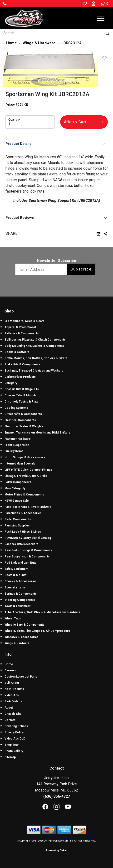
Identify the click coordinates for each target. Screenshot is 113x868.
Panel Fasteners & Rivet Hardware (28, 507)
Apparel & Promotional (20, 327)
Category (11, 383)
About (9, 708)
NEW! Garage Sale (17, 501)
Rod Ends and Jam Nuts (20, 563)
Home (9, 664)
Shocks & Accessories (21, 581)
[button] (5, 4)
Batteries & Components (22, 333)
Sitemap (10, 757)
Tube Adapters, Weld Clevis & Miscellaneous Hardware (42, 612)
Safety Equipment (16, 569)
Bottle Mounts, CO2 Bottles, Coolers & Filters (36, 358)
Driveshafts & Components (23, 414)
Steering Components (20, 600)
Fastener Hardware (18, 439)
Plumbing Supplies (17, 526)
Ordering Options (16, 726)
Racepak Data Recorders (21, 544)
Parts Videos (13, 701)
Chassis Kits (13, 714)
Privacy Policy (14, 732)
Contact (10, 720)
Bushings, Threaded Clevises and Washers (34, 371)
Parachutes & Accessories (23, 513)
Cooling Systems (16, 408)
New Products (14, 689)
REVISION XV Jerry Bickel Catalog (28, 538)
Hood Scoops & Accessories (25, 457)
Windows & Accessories (22, 637)
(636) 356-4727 (57, 796)
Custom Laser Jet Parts (21, 677)
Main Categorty (15, 488)
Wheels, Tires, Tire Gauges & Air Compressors (37, 631)
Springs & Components (21, 594)
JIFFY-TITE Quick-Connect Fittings (28, 470)
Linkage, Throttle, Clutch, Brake (26, 476)
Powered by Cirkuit (57, 850)
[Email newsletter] (42, 269)
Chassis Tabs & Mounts (21, 395)
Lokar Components (18, 482)
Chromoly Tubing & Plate (22, 402)
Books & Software (17, 352)
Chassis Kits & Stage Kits (22, 389)
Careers (10, 670)
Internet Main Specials (20, 464)
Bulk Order (12, 683)
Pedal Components (18, 519)
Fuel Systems (14, 451)
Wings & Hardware (17, 643)
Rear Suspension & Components (27, 557)
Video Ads (12, 695)
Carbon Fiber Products (20, 377)
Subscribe (81, 269)
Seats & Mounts (15, 575)
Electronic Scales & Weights (24, 426)
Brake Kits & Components (22, 364)
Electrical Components (20, 420)
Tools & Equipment (17, 606)
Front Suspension (17, 445)
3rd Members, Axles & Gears (25, 321)
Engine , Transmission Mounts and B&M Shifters (37, 433)
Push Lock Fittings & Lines (23, 532)
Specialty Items (15, 587)
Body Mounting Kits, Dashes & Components (34, 346)
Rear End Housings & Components (28, 550)
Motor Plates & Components (24, 495)
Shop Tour (12, 745)
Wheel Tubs (13, 618)
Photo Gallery (14, 751)
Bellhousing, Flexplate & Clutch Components (35, 340)
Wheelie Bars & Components (25, 625)
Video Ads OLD (15, 739)
